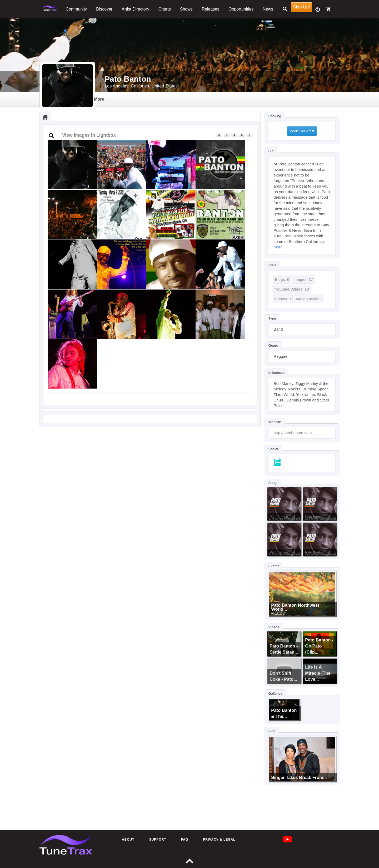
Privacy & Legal (219, 840)
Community (76, 9)
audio (110, 99)
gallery (167, 99)
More (278, 247)
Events (274, 566)
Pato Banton (279, 517)
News (268, 9)
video (138, 99)
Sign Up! (301, 7)
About (128, 840)
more (262, 99)
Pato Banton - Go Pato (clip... (319, 646)
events (197, 99)
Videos (274, 627)
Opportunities (241, 9)
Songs (273, 482)
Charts (165, 9)
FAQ (185, 840)
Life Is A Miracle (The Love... (318, 673)
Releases (211, 9)
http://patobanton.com (293, 433)
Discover (104, 9)
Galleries (275, 693)
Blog (272, 731)
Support (158, 840)
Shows (186, 9)
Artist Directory (135, 9)
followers (230, 99)
